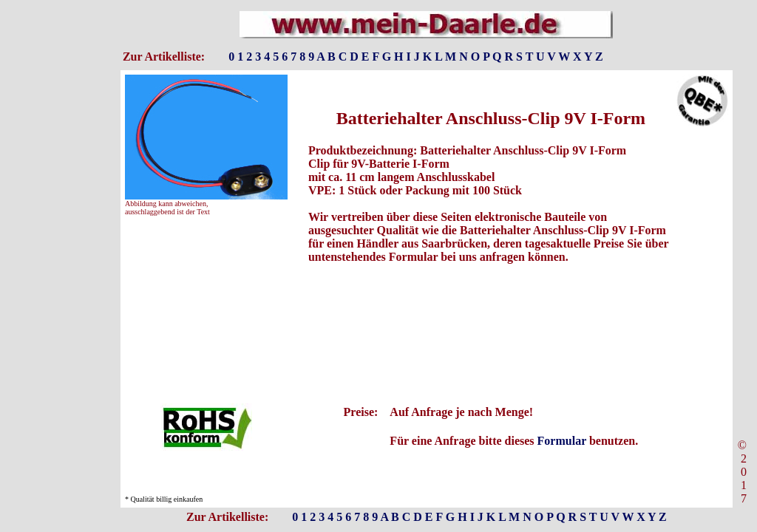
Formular (562, 441)
